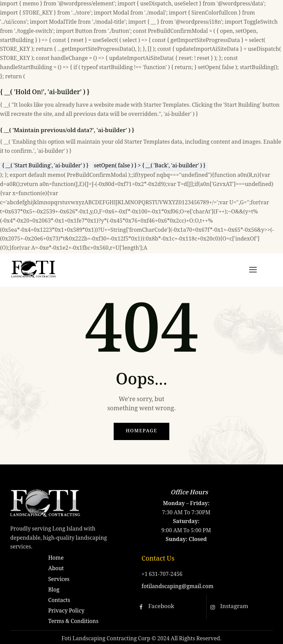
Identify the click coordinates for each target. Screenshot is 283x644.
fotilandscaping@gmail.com (177, 587)
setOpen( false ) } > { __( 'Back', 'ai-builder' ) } (149, 166)
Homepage (142, 431)
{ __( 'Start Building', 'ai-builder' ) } (45, 166)
